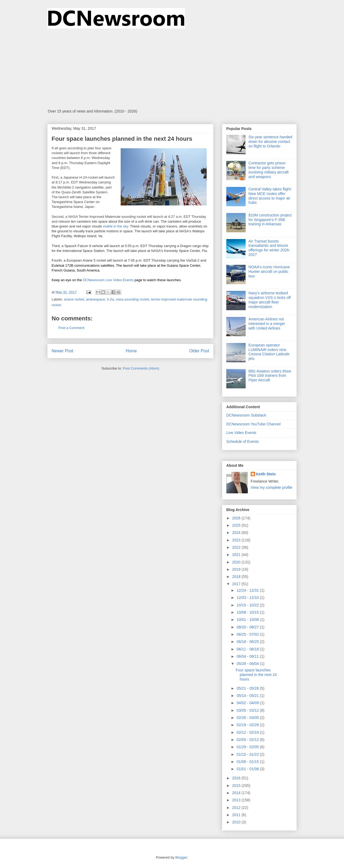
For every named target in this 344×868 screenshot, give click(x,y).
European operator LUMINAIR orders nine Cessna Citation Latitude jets (269, 352)
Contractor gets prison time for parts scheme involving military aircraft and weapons (269, 170)
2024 (237, 533)
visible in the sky (116, 226)
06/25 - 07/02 (248, 634)
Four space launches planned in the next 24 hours (256, 675)
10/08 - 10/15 (248, 612)
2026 (237, 518)
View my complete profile (272, 487)
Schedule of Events (243, 442)
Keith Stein (266, 474)
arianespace (96, 299)
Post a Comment (71, 328)
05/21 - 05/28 (248, 688)
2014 (237, 793)
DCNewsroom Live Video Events (108, 280)
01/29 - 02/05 (248, 747)
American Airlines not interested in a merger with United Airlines (267, 324)
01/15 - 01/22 (248, 754)
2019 (237, 569)
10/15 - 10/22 (248, 605)
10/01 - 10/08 (248, 620)
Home (131, 351)
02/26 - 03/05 (248, 718)
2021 (237, 555)
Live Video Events (241, 433)
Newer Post (62, 351)
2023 (237, 540)
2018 (237, 577)
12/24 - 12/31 (248, 590)
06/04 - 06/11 (248, 656)
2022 (237, 547)
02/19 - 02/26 (248, 725)
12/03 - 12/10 (248, 598)
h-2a (110, 299)
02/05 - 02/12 (248, 740)
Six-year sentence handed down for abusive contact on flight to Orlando (270, 142)
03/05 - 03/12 (248, 710)
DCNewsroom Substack (246, 415)
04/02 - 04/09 (248, 703)
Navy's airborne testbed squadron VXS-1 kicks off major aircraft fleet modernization (270, 300)
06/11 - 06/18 (248, 649)
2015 (237, 786)
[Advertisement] (172, 69)
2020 (237, 562)
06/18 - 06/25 (248, 642)
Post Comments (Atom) (141, 368)
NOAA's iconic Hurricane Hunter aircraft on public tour (269, 272)
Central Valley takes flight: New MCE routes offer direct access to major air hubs (270, 196)
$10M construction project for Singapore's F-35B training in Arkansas (270, 220)
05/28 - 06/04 (248, 664)
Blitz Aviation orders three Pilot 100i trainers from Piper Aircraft (270, 376)
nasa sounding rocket (132, 299)
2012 (237, 808)
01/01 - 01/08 (248, 769)
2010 (237, 822)
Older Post (199, 351)
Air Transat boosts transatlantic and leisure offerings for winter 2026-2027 (269, 248)
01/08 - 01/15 (248, 762)
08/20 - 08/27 (248, 627)
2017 (237, 584)
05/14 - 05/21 (248, 696)
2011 (237, 815)
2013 (237, 800)
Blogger (181, 857)
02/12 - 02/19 (248, 732)
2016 (237, 778)
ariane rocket (74, 299)
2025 (237, 525)
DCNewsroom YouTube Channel (253, 424)
